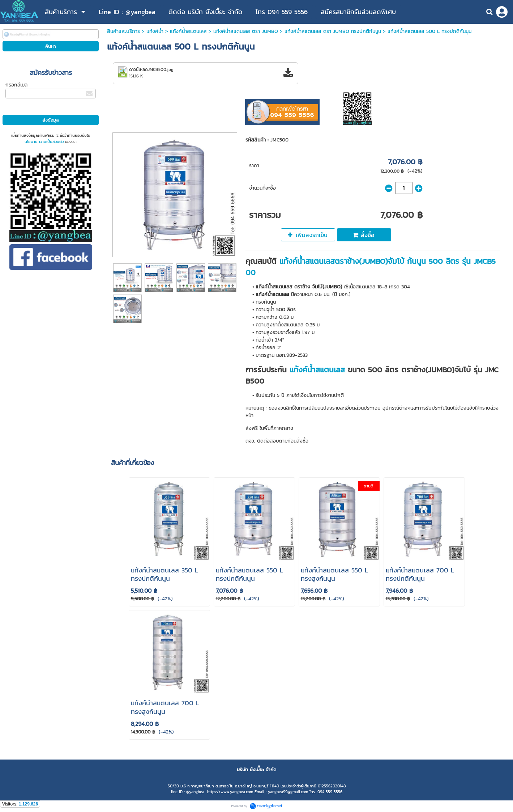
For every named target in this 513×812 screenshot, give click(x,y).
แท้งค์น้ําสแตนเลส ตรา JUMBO (246, 31)
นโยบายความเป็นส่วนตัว (44, 141)
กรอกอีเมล (16, 85)
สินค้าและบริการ (123, 31)
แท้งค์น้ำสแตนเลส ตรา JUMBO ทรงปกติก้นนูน (333, 31)
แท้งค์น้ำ (155, 31)
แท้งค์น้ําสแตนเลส (188, 31)
